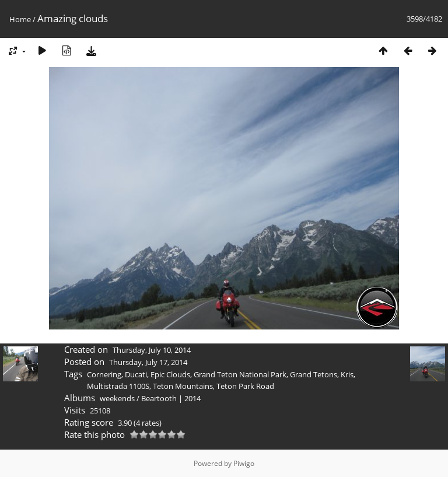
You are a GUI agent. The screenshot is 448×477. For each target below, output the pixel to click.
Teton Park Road (245, 386)
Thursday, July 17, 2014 (148, 362)
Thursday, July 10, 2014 (152, 350)
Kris (347, 374)
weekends (117, 398)
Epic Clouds (170, 374)
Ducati (136, 374)
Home (20, 19)
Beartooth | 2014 (171, 398)
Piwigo (244, 463)
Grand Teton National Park (240, 374)
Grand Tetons (314, 374)
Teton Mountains (183, 386)
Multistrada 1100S (118, 386)
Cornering (104, 374)
